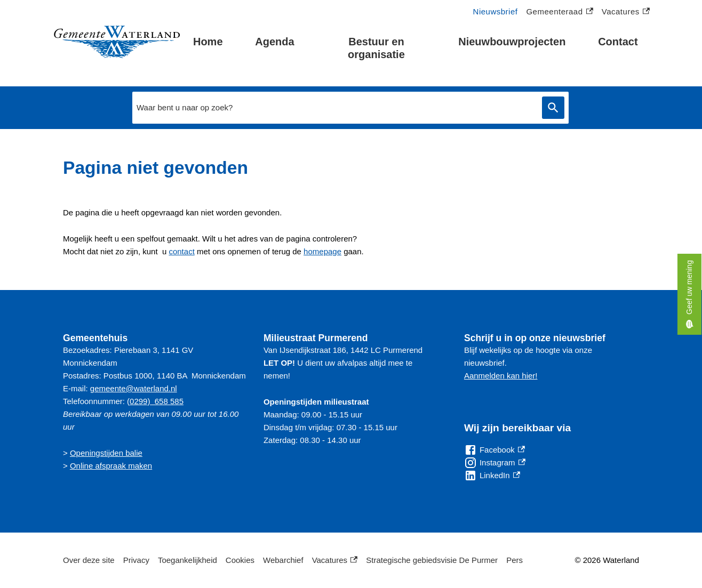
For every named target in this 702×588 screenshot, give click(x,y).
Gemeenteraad (559, 12)
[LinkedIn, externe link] (492, 476)
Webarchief (283, 560)
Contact (618, 42)
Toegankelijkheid (188, 560)
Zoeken (553, 108)
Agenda (274, 42)
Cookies (240, 560)
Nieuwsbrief (496, 11)
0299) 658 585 (157, 401)
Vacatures (626, 12)
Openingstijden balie (106, 453)
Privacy (136, 560)
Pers (514, 560)
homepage (322, 251)
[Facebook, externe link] (494, 450)
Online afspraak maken (111, 466)
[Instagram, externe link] (495, 463)
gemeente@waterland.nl (134, 388)
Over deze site (89, 560)
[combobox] (334, 108)
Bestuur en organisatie (376, 48)
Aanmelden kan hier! (501, 376)
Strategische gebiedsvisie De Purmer (432, 560)
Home (208, 42)
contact (181, 251)
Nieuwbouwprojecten (512, 42)
